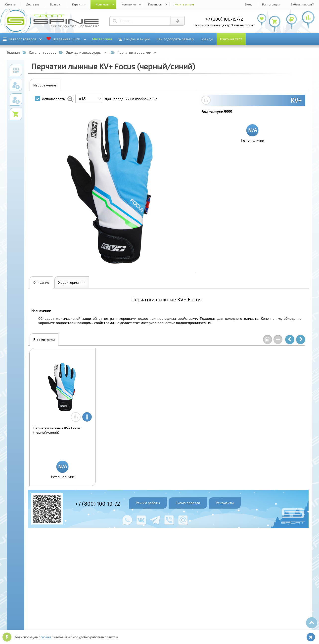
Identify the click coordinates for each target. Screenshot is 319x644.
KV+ (296, 100)
